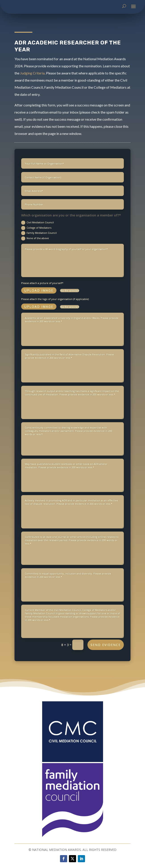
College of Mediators (36, 252)
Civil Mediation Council (37, 247)
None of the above (35, 262)
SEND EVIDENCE (106, 669)
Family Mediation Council (39, 257)
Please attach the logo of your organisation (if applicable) (55, 323)
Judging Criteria (32, 73)
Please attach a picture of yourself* (42, 307)
